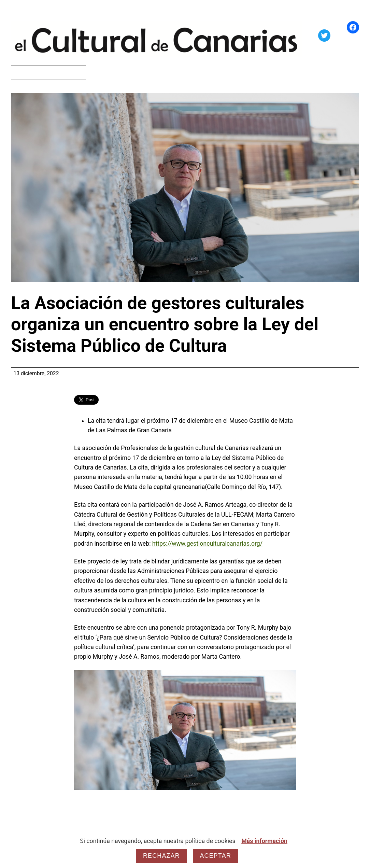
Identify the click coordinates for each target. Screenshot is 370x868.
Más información (264, 841)
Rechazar (161, 856)
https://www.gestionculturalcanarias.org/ (207, 544)
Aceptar (215, 856)
